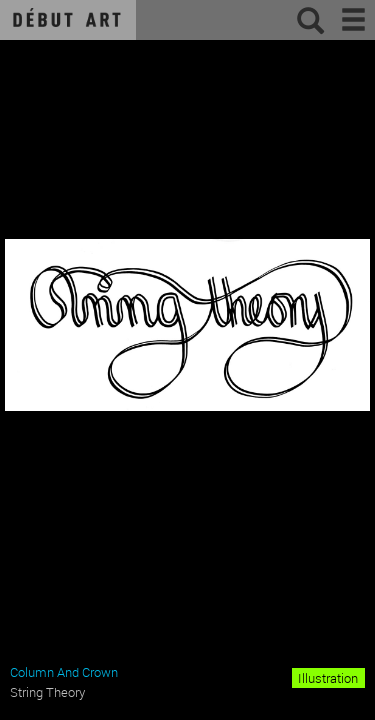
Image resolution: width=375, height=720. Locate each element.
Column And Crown (64, 672)
